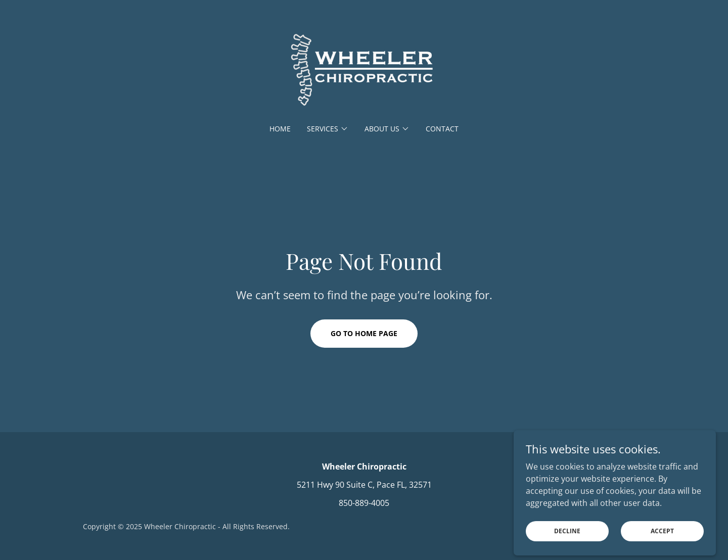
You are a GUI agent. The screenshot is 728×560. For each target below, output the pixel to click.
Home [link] (280, 129)
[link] (364, 69)
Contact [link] (442, 129)
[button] (328, 129)
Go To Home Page (364, 333)
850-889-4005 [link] (364, 503)
